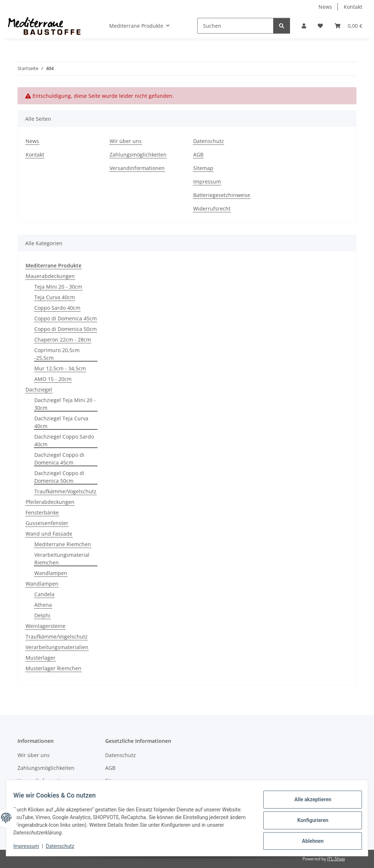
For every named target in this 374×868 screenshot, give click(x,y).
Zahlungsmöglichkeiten (138, 155)
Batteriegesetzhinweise (222, 195)
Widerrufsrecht (212, 209)
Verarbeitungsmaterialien (57, 647)
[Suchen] (235, 26)
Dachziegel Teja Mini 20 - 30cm (65, 404)
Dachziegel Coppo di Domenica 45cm (59, 459)
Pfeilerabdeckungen (50, 502)
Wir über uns (126, 141)
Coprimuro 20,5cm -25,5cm (57, 354)
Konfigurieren (308, 820)
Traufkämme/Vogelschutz (65, 491)
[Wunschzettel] (320, 26)
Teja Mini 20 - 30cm (58, 287)
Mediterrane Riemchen (63, 544)
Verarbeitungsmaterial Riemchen (62, 559)
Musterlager (41, 658)
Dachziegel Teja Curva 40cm (61, 422)
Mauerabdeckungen (50, 276)
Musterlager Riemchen (54, 668)
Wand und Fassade (49, 534)
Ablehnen (308, 839)
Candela (44, 594)
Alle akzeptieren (308, 801)
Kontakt (353, 7)
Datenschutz (65, 846)
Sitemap (203, 168)
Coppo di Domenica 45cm (66, 318)
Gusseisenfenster (47, 523)
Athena (43, 605)
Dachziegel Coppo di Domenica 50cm (59, 477)
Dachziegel (39, 389)
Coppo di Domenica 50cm (66, 329)
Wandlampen (51, 573)
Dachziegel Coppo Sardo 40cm (64, 440)
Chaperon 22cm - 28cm (63, 340)
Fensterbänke (42, 512)
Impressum (31, 846)
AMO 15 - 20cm (53, 379)
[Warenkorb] (348, 26)
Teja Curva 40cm (55, 297)
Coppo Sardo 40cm (57, 308)
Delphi (42, 615)
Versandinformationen (137, 168)
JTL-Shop (336, 859)
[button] (304, 26)
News (325, 7)
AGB (198, 155)
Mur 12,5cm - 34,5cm (60, 368)
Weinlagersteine (45, 626)
